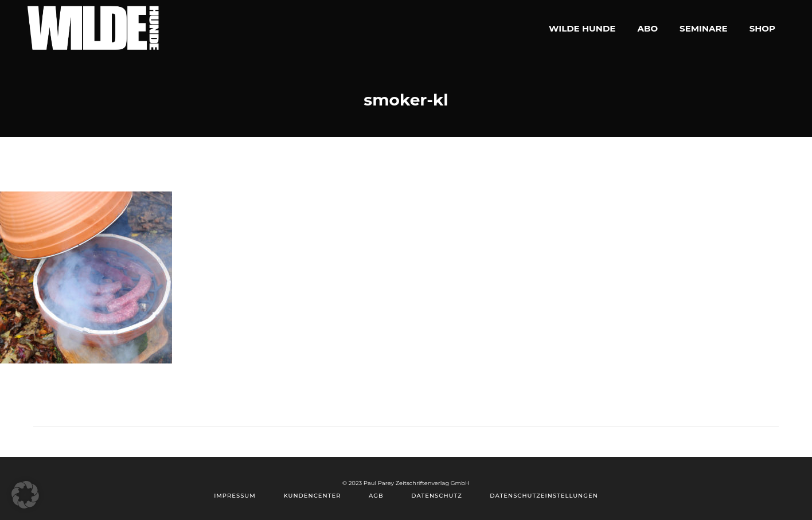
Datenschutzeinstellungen (544, 496)
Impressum (235, 496)
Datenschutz (437, 496)
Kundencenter (312, 496)
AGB (376, 496)
